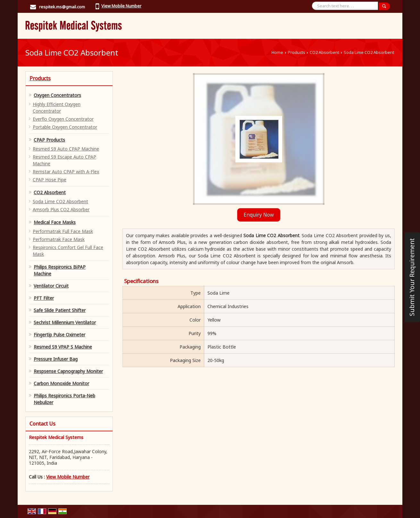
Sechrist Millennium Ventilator (65, 322)
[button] (121, 6)
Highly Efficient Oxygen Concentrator (57, 108)
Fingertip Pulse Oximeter (59, 335)
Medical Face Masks (55, 222)
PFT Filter (44, 298)
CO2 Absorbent (324, 52)
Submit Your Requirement (412, 277)
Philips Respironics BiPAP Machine (60, 270)
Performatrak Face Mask (59, 239)
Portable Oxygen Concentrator (65, 127)
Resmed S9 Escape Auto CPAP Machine (64, 160)
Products (297, 52)
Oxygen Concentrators (57, 95)
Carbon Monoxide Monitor (61, 383)
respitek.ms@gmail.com (62, 7)
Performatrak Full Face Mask (63, 231)
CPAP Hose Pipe (50, 180)
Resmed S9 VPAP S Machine (63, 347)
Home (277, 52)
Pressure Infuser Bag (56, 359)
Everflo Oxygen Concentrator (63, 119)
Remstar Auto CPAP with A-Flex (66, 172)
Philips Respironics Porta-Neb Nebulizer (64, 399)
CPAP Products (49, 140)
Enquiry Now (259, 215)
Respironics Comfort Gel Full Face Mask (68, 251)
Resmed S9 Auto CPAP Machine (66, 149)
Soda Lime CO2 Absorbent (60, 201)
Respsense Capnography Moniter (68, 371)
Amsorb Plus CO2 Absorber (61, 209)
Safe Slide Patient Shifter (60, 310)
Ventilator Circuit (51, 286)
